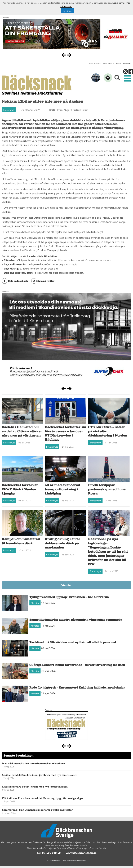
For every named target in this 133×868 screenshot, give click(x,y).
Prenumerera (95, 63)
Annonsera (108, 63)
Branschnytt (9, 110)
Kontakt (127, 63)
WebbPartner (81, 860)
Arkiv (119, 63)
